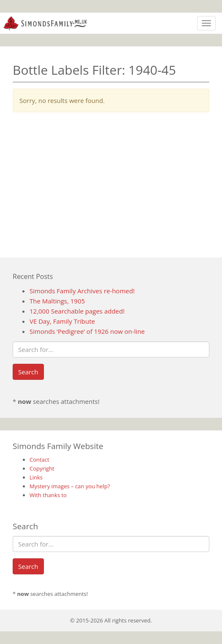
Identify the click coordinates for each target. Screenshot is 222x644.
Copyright (42, 468)
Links (36, 477)
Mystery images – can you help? (70, 486)
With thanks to (48, 495)
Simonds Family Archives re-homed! (82, 291)
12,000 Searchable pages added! (77, 311)
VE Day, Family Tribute (62, 321)
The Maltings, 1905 (57, 301)
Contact (39, 460)
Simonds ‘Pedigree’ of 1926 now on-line (87, 331)
